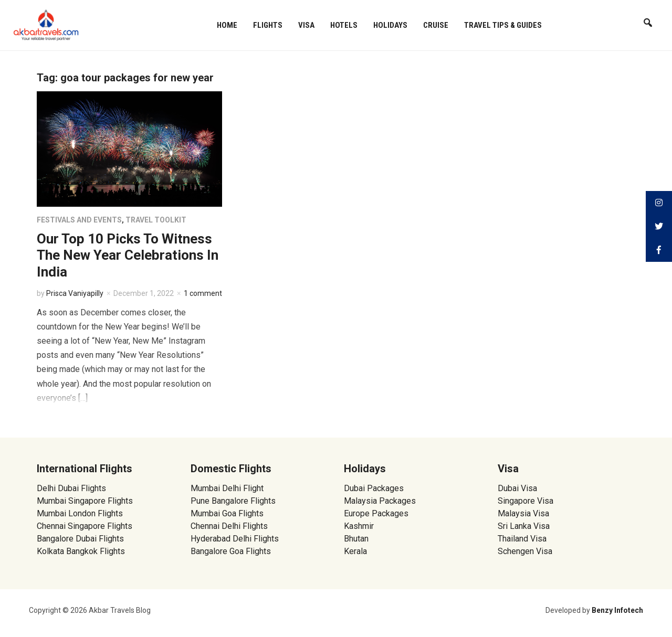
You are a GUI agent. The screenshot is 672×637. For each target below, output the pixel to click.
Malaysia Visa (523, 513)
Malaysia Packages (380, 501)
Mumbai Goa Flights (227, 513)
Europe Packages (376, 513)
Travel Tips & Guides (503, 25)
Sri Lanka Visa (525, 526)
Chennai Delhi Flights (229, 526)
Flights (268, 25)
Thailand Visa (522, 539)
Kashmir (359, 526)
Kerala (355, 551)
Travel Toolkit (156, 220)
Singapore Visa (526, 501)
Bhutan (356, 539)
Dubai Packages (374, 488)
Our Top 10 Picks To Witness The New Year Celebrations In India (128, 255)
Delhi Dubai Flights (71, 488)
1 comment (203, 293)
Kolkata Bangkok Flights (81, 551)
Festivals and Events (79, 220)
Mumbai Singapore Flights (85, 501)
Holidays (390, 25)
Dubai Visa (517, 488)
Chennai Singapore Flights (85, 526)
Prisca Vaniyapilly (75, 293)
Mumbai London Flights (80, 513)
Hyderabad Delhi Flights (235, 539)
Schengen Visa (525, 551)
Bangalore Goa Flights (231, 551)
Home (227, 25)
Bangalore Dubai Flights (80, 539)
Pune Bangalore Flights (233, 501)
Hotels (344, 25)
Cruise (436, 25)
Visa (306, 25)
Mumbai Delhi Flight (227, 488)
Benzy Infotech (617, 610)
